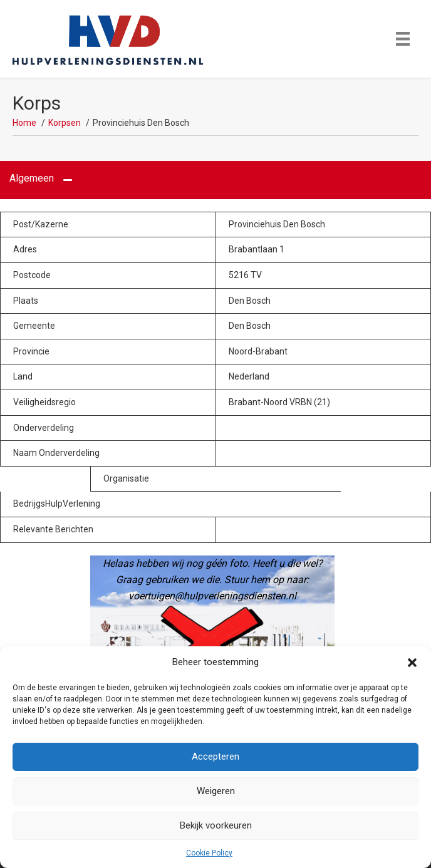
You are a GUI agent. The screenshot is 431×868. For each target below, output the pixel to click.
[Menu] (403, 39)
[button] (412, 663)
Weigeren (216, 791)
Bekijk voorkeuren (216, 825)
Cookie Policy (209, 853)
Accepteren (215, 757)
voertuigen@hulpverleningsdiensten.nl (212, 596)
